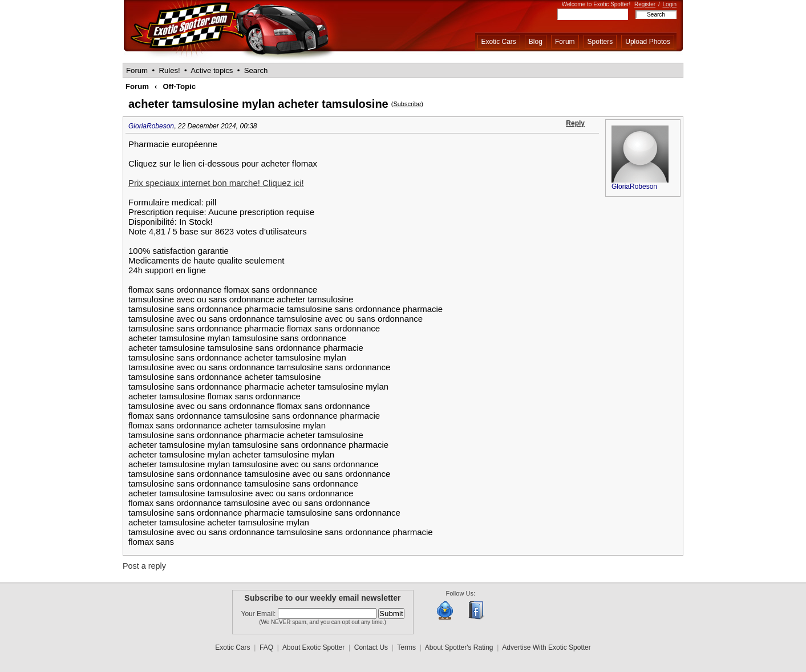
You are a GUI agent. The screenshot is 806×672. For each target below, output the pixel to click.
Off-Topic (179, 86)
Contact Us (371, 647)
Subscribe (407, 104)
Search (256, 70)
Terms (406, 647)
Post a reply (144, 566)
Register (645, 4)
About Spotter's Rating (459, 647)
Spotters (600, 42)
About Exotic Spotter (313, 647)
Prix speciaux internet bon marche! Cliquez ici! (216, 183)
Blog (536, 42)
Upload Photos (648, 42)
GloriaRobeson (151, 126)
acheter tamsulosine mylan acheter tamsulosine (258, 104)
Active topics (212, 70)
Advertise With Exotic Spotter (546, 647)
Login (670, 4)
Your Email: (260, 614)
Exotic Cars (499, 42)
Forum (565, 42)
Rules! (169, 70)
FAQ (266, 647)
